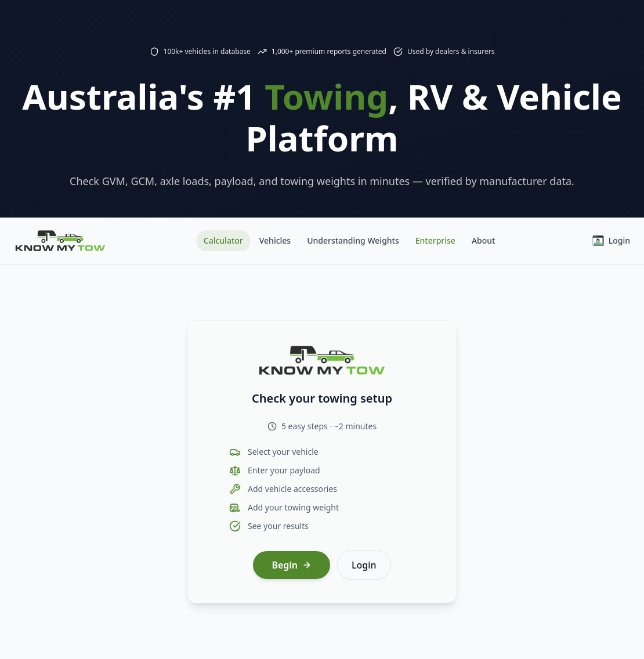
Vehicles (275, 240)
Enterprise (435, 240)
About (484, 240)
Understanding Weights (353, 240)
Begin (292, 565)
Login (611, 241)
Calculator (223, 240)
